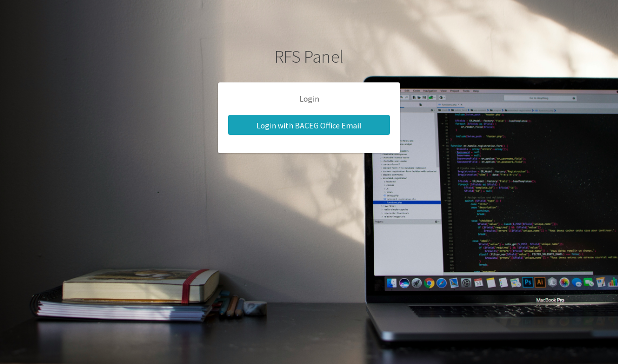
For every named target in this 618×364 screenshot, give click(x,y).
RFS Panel (309, 57)
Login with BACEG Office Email (309, 125)
